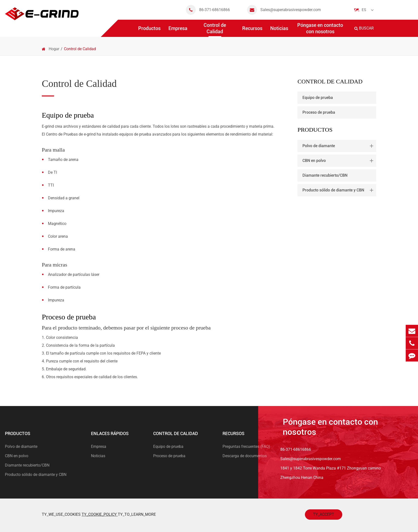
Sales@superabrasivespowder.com (284, 10)
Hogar (54, 49)
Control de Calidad (215, 30)
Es (364, 10)
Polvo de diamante (339, 146)
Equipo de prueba (318, 98)
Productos (149, 31)
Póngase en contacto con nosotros (320, 30)
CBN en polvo (339, 161)
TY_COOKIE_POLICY (100, 514)
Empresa (178, 31)
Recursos (252, 31)
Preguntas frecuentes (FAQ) (246, 446)
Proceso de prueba (319, 112)
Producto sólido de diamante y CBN (339, 190)
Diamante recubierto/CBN (325, 175)
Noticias (279, 31)
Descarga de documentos (245, 456)
